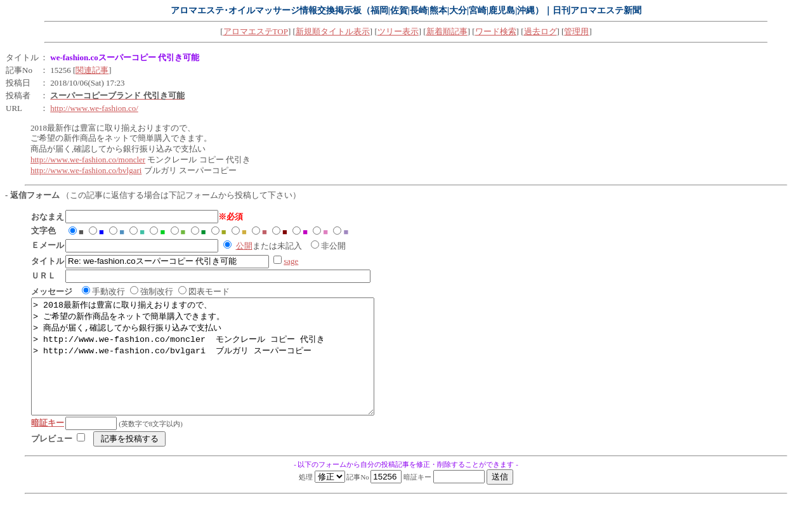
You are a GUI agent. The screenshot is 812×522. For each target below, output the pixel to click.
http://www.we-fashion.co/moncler (88, 160)
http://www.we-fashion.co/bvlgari (86, 170)
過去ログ (540, 31)
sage (291, 261)
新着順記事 (447, 31)
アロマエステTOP (256, 31)
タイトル (22, 57)
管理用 (576, 31)
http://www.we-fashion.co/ (94, 108)
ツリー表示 (398, 31)
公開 (244, 246)
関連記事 (92, 70)
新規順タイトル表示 (333, 31)
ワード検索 (496, 31)
